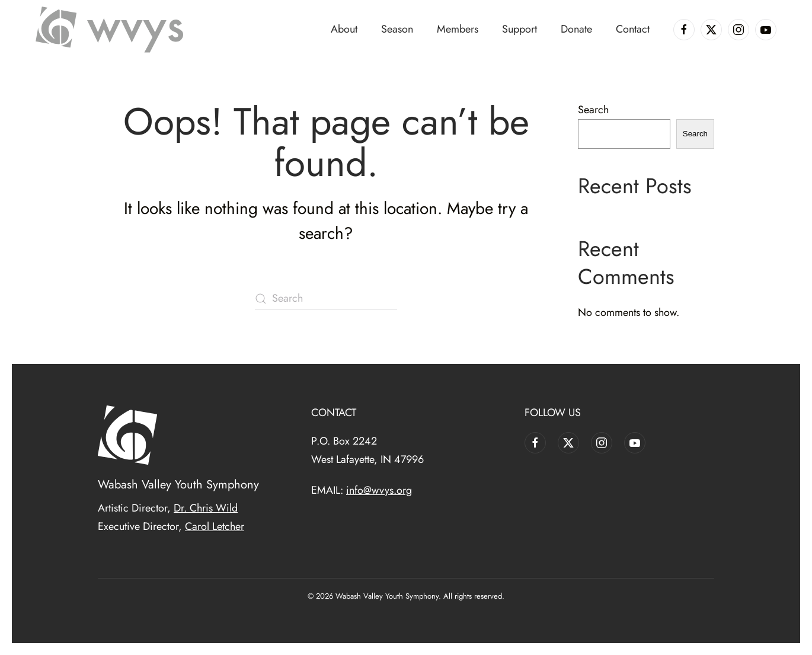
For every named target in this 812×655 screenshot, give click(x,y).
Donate (576, 29)
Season (397, 29)
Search (593, 110)
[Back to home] (110, 30)
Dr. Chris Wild (206, 508)
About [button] (344, 29)
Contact (633, 29)
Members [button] (458, 29)
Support (520, 29)
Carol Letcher (215, 526)
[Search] (326, 299)
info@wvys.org (379, 490)
